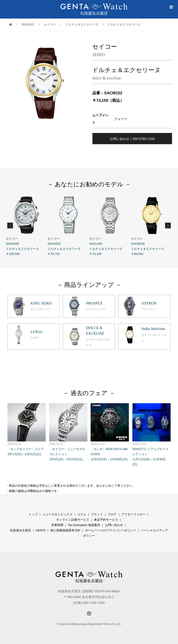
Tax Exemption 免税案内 (84, 525)
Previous (10, 225)
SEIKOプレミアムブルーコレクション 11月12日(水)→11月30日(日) (151, 435)
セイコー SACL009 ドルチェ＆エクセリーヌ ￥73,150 (110, 225)
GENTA (41, 530)
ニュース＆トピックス (57, 514)
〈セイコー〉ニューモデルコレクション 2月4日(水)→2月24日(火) (68, 432)
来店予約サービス (106, 520)
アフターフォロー (133, 514)
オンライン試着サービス (73, 520)
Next (168, 225)
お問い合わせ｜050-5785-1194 (132, 139)
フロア (112, 514)
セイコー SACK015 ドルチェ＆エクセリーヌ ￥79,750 (68, 225)
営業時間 (57, 525)
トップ (33, 514)
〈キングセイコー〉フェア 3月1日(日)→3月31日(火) (27, 430)
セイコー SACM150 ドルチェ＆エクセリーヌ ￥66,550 (152, 225)
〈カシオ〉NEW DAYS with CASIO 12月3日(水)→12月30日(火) (110, 432)
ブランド (97, 514)
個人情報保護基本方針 (65, 530)
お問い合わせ (114, 525)
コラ (80, 514)
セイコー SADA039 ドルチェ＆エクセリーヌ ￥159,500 (27, 225)
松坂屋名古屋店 (21, 530)
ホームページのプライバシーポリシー (111, 530)
